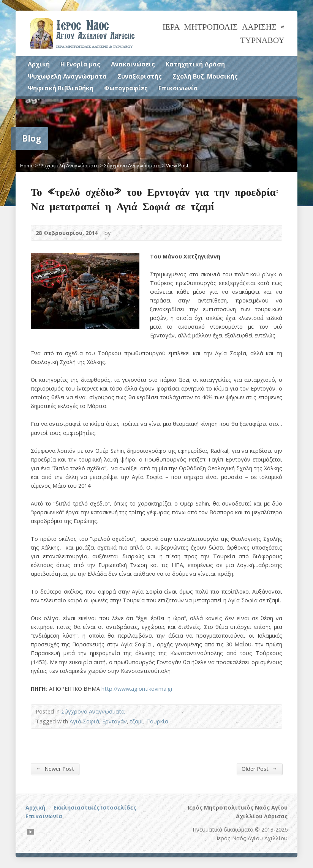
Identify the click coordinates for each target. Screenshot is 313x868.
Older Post (259, 769)
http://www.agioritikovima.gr (137, 689)
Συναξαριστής (140, 76)
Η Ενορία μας (80, 64)
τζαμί (137, 721)
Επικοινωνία (178, 88)
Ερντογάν (115, 721)
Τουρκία (157, 721)
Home (27, 165)
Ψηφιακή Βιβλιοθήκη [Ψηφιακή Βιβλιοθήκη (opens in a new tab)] (61, 88)
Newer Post (55, 769)
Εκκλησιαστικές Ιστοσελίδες (95, 807)
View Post (177, 165)
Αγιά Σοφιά (84, 721)
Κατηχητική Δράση (195, 64)
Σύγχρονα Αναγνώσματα (132, 165)
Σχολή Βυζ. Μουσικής (205, 76)
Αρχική (39, 64)
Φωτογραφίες (126, 88)
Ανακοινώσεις (133, 64)
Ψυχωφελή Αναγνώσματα (67, 76)
